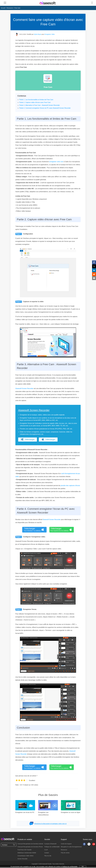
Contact (47, 853)
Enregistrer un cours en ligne (71, 812)
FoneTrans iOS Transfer (25, 850)
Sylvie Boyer (38, 34)
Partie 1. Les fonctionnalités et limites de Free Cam (36, 100)
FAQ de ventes (65, 853)
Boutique (9, 845)
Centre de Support (66, 844)
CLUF (46, 850)
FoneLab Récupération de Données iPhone (30, 847)
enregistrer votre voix (56, 162)
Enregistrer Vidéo (50, 34)
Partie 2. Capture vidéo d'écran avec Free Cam (35, 102)
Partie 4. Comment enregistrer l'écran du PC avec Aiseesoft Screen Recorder (45, 108)
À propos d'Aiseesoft (50, 844)
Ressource (10, 8)
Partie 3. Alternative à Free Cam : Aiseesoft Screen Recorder (40, 105)
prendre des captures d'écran (70, 486)
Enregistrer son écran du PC (25, 812)
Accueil (3, 8)
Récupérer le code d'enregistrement (71, 847)
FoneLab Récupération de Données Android (30, 844)
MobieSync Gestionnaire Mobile (27, 853)
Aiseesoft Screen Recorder (24, 388)
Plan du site (48, 856)
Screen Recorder (22, 859)
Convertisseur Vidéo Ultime (25, 856)
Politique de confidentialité (52, 847)
